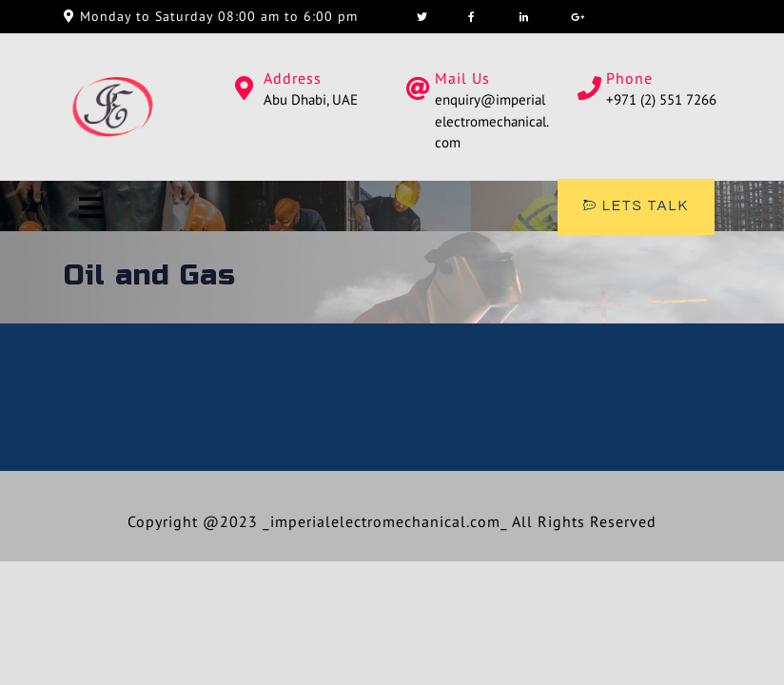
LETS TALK (636, 205)
